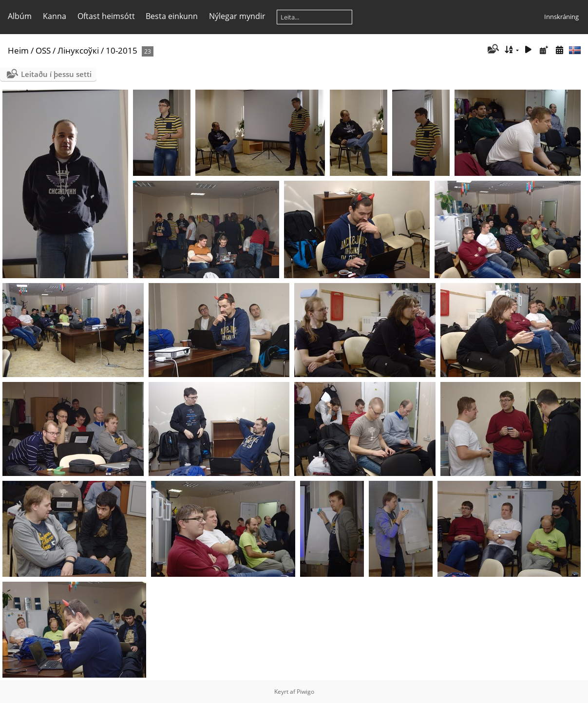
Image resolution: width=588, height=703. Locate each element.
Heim (18, 50)
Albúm (20, 16)
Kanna (55, 16)
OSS (43, 50)
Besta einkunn (172, 16)
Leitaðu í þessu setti (56, 74)
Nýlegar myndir (237, 16)
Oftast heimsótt (106, 16)
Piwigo (305, 692)
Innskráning (561, 17)
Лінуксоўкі (78, 50)
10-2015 (122, 50)
